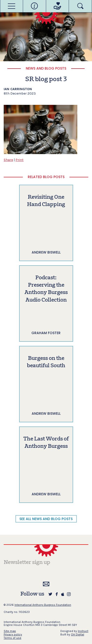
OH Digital (78, 634)
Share (8, 160)
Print (20, 160)
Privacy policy (13, 634)
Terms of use (13, 638)
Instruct (83, 631)
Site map (10, 631)
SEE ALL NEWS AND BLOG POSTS (46, 519)
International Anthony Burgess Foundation (43, 605)
